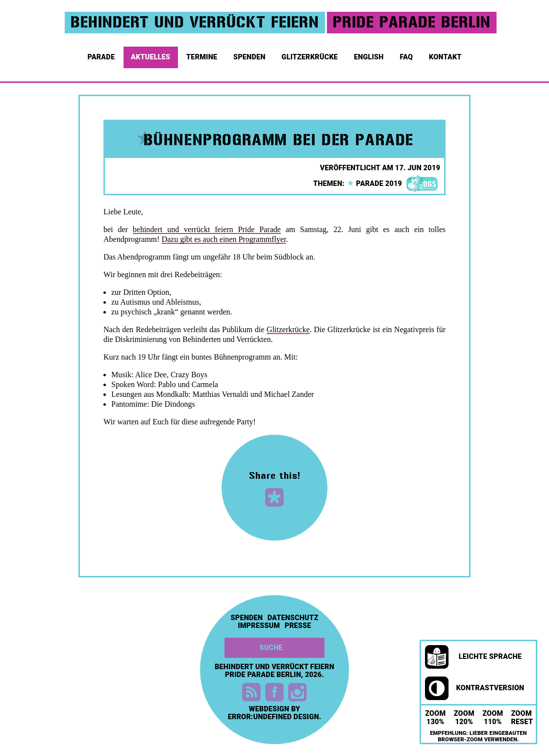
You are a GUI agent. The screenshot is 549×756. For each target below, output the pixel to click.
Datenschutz (293, 618)
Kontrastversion (474, 688)
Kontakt (446, 54)
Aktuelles (151, 54)
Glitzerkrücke (310, 54)
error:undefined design (274, 717)
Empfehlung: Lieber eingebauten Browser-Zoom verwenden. (478, 736)
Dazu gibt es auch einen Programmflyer (224, 239)
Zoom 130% (435, 718)
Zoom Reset (522, 718)
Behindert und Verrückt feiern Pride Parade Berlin (274, 671)
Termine (203, 54)
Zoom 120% (464, 718)
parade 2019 (374, 184)
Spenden (250, 54)
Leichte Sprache (473, 657)
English (370, 54)
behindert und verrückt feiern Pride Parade (207, 229)
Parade (102, 54)
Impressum (259, 626)
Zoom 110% (493, 718)
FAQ (407, 54)
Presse (298, 626)
